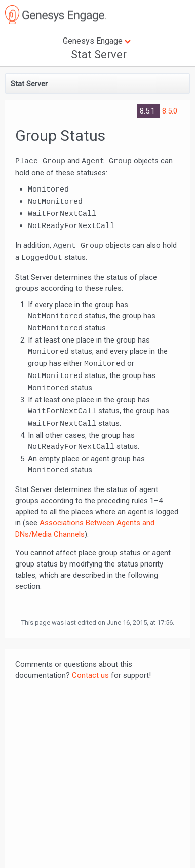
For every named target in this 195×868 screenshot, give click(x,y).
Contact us (90, 675)
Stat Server (99, 54)
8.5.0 (170, 111)
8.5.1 (148, 111)
